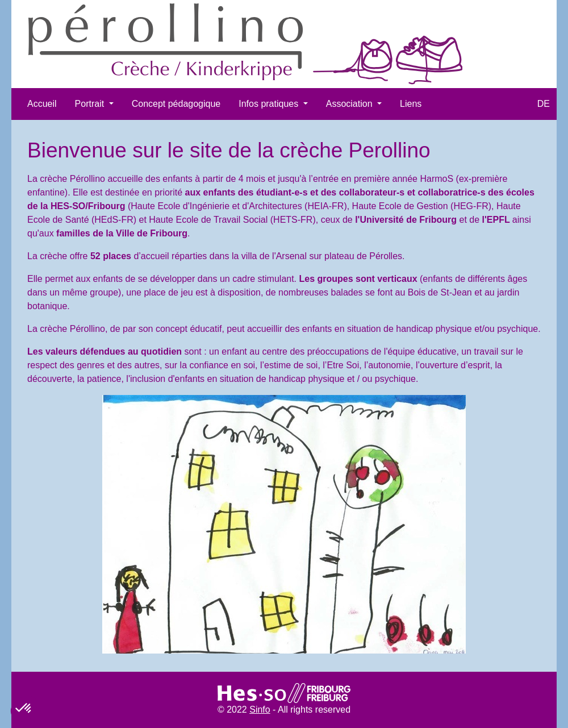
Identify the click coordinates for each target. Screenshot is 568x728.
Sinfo (260, 710)
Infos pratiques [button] (270, 104)
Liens (411, 104)
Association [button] (350, 104)
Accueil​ (42, 104)
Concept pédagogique (176, 104)
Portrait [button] (91, 104)
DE (544, 104)
